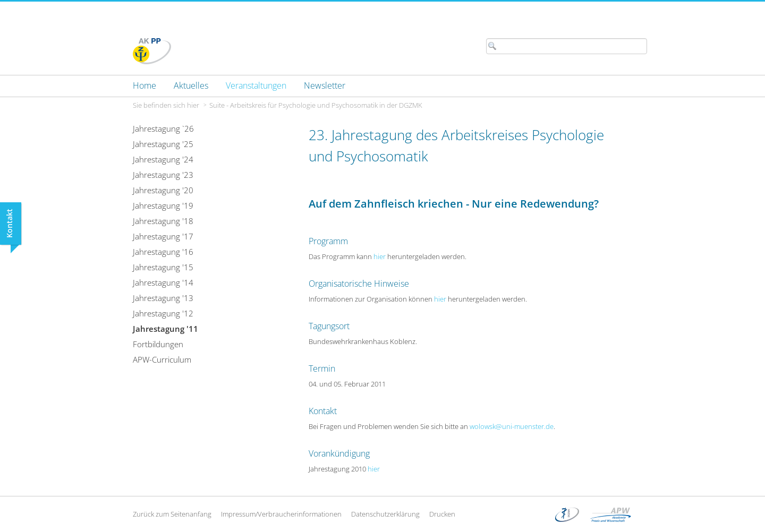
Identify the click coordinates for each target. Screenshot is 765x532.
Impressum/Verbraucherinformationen (281, 514)
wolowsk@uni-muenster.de (512, 426)
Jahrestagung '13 (163, 298)
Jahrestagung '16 (163, 252)
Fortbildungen (158, 344)
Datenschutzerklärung (385, 514)
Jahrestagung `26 (163, 128)
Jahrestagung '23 (163, 175)
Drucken (442, 514)
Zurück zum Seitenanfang (172, 514)
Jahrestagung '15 (163, 267)
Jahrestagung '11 (165, 329)
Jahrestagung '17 (163, 236)
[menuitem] (144, 85)
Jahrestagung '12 (163, 313)
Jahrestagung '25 (163, 144)
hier (380, 256)
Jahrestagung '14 (163, 282)
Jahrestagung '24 (163, 159)
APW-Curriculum (162, 359)
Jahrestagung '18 (163, 221)
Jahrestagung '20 (163, 190)
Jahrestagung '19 (163, 205)
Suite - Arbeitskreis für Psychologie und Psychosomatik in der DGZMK (316, 105)
